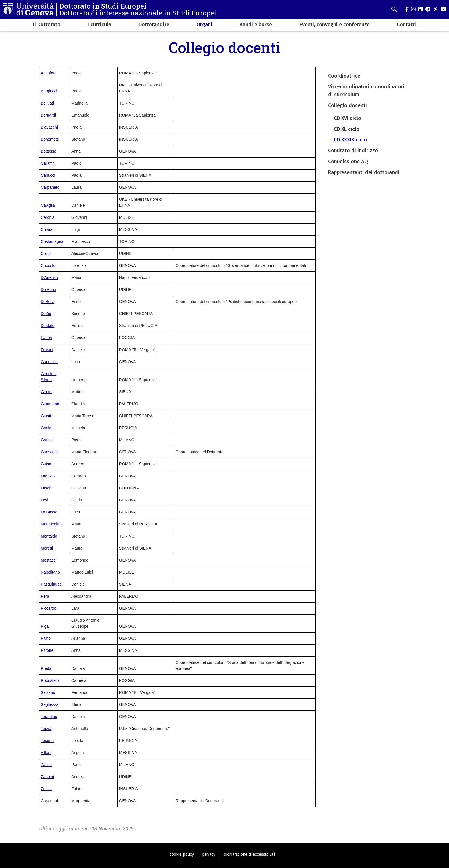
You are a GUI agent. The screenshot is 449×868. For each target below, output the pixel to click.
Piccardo (48, 608)
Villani (46, 753)
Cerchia (48, 217)
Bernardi (48, 115)
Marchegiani (52, 524)
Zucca (46, 789)
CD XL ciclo (347, 129)
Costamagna (52, 241)
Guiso (46, 464)
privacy (209, 854)
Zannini (47, 777)
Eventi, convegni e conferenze (335, 25)
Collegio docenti (347, 105)
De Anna (48, 290)
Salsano (48, 692)
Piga (45, 626)
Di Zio (46, 314)
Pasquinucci (52, 584)
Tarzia (46, 729)
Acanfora (49, 73)
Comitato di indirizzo (353, 151)
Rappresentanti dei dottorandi (364, 172)
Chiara (47, 229)
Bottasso (48, 151)
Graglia (47, 440)
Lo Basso (49, 512)
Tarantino (49, 717)
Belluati (47, 103)
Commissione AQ (348, 162)
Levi (44, 500)
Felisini (47, 350)
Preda (46, 668)
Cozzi (46, 253)
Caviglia (48, 205)
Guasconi (49, 452)
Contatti (406, 25)
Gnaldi (46, 428)
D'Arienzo (49, 277)
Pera (45, 596)
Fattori (46, 338)
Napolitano (50, 572)
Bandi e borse (256, 25)
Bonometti (50, 139)
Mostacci (49, 560)
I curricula (99, 25)
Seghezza (50, 704)
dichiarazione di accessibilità (250, 854)
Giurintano (50, 404)
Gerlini (46, 392)
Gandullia (49, 362)
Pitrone (47, 650)
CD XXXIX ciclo (350, 140)
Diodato (48, 326)
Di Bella (48, 302)
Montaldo (49, 536)
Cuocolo (48, 265)
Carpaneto (50, 187)
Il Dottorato (47, 25)
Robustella (50, 680)
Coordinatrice (344, 76)
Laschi (46, 488)
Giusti (46, 416)
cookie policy (182, 854)
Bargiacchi (50, 91)
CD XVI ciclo (347, 118)
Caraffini (48, 163)
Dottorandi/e (154, 25)
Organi (204, 25)
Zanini (46, 765)
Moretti (47, 548)
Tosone (47, 741)
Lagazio (48, 476)
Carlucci (48, 175)
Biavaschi (49, 127)
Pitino (46, 638)
